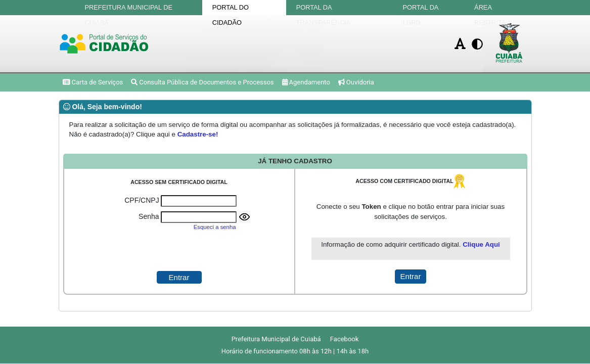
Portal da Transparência (324, 9)
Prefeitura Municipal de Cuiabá (129, 9)
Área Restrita (490, 9)
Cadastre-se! (198, 134)
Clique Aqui (481, 244)
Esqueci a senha (215, 227)
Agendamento (306, 82)
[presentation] (179, 251)
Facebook (344, 339)
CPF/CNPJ (142, 200)
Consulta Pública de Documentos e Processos (202, 82)
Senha (149, 216)
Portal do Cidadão (231, 9)
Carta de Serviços (93, 82)
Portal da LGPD (421, 9)
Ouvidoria (356, 82)
